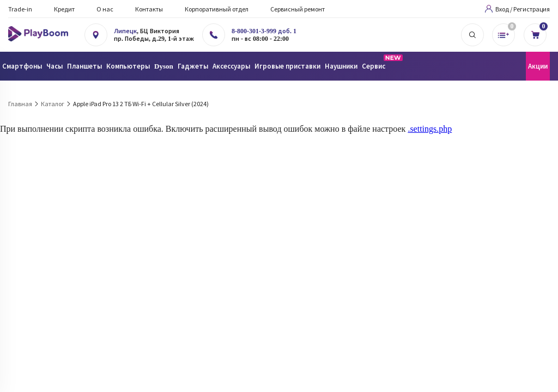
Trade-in (20, 9)
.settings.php (430, 129)
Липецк (125, 31)
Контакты (149, 9)
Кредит (64, 9)
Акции (538, 66)
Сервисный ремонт (298, 9)
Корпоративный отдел (217, 9)
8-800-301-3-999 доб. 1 (264, 31)
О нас (105, 9)
